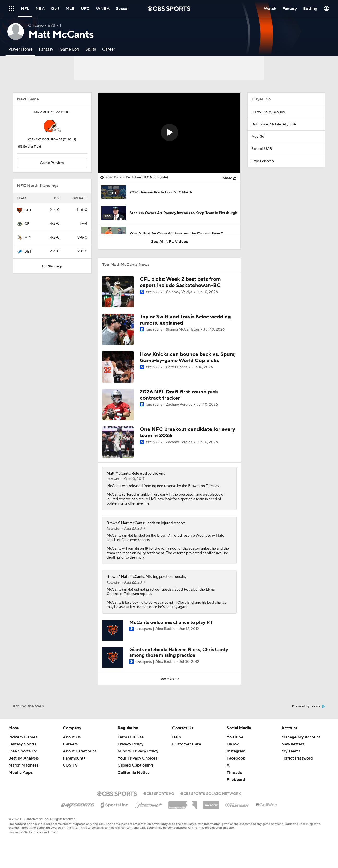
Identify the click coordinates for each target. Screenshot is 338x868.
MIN (28, 238)
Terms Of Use (131, 737)
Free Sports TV (23, 751)
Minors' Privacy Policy (138, 751)
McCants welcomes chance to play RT (171, 623)
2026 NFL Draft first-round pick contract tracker (179, 395)
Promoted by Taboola (309, 706)
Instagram (236, 751)
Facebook (236, 758)
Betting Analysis (23, 758)
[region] (169, 133)
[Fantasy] (46, 49)
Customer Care (187, 744)
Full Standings (52, 266)
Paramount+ (74, 758)
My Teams (291, 751)
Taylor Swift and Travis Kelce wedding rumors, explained (185, 320)
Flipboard (236, 780)
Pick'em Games (23, 737)
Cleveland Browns (47, 139)
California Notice (134, 773)
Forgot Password (297, 758)
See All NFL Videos (169, 242)
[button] (170, 132)
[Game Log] (69, 49)
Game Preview (52, 163)
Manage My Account (301, 737)
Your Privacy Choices (137, 758)
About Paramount (80, 751)
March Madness (23, 765)
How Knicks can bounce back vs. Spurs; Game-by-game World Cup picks (188, 357)
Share (227, 178)
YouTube (235, 737)
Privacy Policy (131, 744)
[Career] (109, 49)
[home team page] (52, 126)
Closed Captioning (135, 765)
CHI (28, 210)
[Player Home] (20, 49)
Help (177, 737)
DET (28, 252)
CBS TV (70, 765)
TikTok (233, 744)
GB (27, 224)
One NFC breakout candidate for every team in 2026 (188, 433)
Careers (70, 744)
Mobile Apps (20, 773)
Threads (234, 773)
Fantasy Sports (22, 744)
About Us (72, 737)
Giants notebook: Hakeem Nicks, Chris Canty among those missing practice (179, 652)
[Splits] (91, 49)
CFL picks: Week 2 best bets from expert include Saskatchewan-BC (180, 282)
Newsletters (293, 744)
